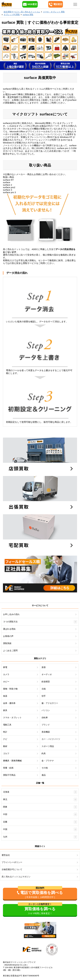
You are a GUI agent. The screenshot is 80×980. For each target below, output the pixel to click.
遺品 (44, 775)
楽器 (44, 667)
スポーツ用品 (48, 746)
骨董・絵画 (8, 768)
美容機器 (46, 732)
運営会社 (6, 855)
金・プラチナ (48, 761)
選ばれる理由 (9, 629)
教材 (5, 746)
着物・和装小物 (10, 689)
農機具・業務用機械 (12, 761)
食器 (5, 696)
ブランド (46, 725)
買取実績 (7, 643)
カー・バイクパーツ (51, 739)
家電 (5, 667)
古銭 (44, 689)
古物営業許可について (12, 869)
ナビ (5, 739)
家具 (5, 710)
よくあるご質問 (10, 650)
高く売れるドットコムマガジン (16, 877)
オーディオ (47, 674)
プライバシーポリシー (12, 862)
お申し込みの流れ (11, 614)
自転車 (45, 718)
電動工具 (7, 725)
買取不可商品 (9, 775)
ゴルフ (6, 753)
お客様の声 (8, 636)
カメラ (6, 674)
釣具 (44, 753)
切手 (44, 696)
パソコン (46, 710)
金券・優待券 (9, 703)
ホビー (6, 682)
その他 (45, 768)
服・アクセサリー (50, 703)
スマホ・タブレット (12, 718)
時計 (5, 732)
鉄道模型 (46, 682)
